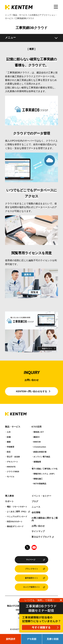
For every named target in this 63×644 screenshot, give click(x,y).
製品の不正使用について (18, 606)
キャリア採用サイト (32, 587)
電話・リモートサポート (17, 507)
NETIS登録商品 (40, 484)
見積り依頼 (53, 639)
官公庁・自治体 (13, 457)
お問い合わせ (38, 526)
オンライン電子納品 (42, 457)
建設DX (37, 437)
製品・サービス (20, 15)
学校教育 (11, 447)
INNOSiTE (11, 467)
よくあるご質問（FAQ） (17, 511)
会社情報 (36, 512)
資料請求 (11, 639)
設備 (9, 437)
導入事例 (9, 496)
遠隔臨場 (37, 462)
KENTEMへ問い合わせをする (32, 391)
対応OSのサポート (15, 522)
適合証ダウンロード (15, 526)
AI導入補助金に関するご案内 (45, 519)
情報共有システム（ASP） (45, 474)
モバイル (11, 477)
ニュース (36, 507)
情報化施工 (38, 479)
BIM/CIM (37, 442)
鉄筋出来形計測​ (40, 452)
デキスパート (12, 462)
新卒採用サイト (32, 578)
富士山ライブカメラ (41, 537)
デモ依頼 (32, 639)
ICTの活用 (37, 427)
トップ (8, 15)
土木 (9, 432)
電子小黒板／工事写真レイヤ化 (45, 469)
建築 (9, 442)
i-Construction (40, 447)
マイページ (31, 560)
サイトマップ (38, 531)
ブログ (35, 501)
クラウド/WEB (13, 472)
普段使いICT (39, 432)
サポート (9, 501)
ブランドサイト (32, 569)
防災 (9, 452)
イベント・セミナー (41, 496)
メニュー (10, 38)
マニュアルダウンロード (17, 517)
